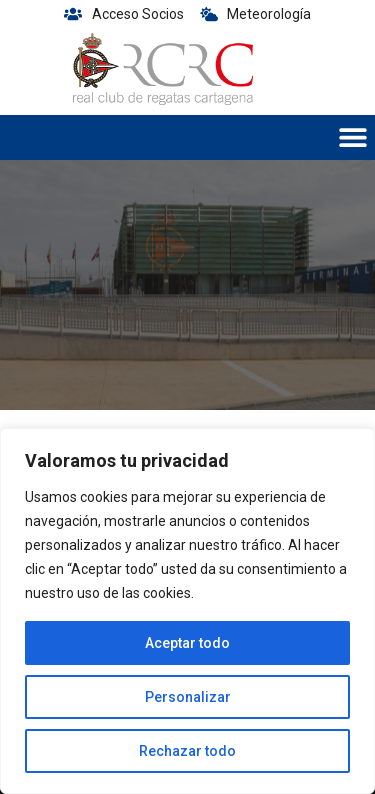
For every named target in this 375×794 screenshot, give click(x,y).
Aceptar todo (187, 643)
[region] (187, 611)
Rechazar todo (187, 751)
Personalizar (188, 697)
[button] (352, 137)
